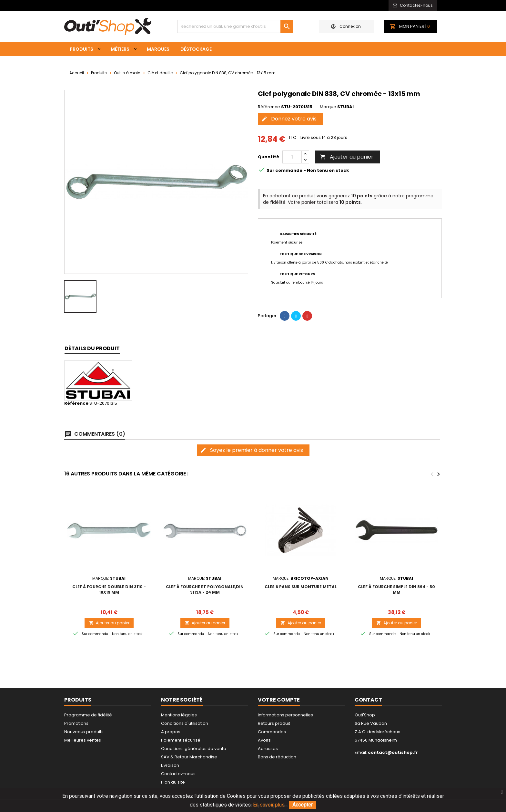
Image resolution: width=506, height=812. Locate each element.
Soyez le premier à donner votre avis (252, 450)
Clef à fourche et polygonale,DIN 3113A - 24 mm (205, 589)
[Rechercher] (235, 26)
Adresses (268, 749)
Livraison (170, 765)
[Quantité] (292, 157)
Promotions (76, 723)
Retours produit (274, 723)
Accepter (303, 805)
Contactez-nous (178, 774)
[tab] (92, 349)
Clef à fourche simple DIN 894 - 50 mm (396, 589)
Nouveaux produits (84, 732)
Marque (328, 107)
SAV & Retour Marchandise (189, 757)
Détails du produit (92, 348)
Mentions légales (179, 715)
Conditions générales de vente (194, 749)
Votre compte (279, 700)
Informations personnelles (285, 715)
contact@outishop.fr (393, 752)
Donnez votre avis (289, 119)
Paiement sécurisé (181, 740)
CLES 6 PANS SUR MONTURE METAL (301, 587)
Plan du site (173, 782)
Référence (269, 107)
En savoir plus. (269, 805)
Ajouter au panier (347, 157)
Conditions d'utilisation (185, 723)
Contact (368, 700)
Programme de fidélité (88, 715)
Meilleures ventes (83, 740)
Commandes (272, 732)
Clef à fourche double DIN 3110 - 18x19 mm (109, 589)
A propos (171, 732)
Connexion (346, 26)
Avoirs (264, 740)
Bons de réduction (277, 757)
